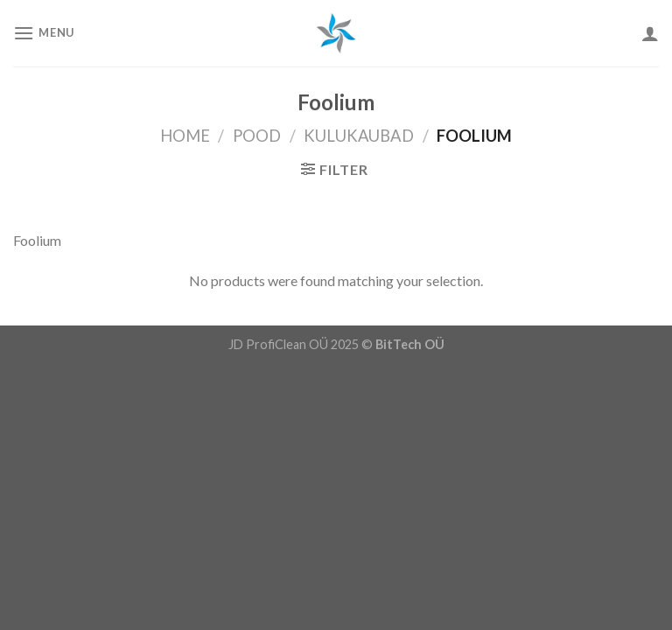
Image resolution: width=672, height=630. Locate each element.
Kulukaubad (359, 136)
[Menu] (44, 33)
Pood (257, 136)
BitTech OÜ (410, 344)
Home (185, 136)
